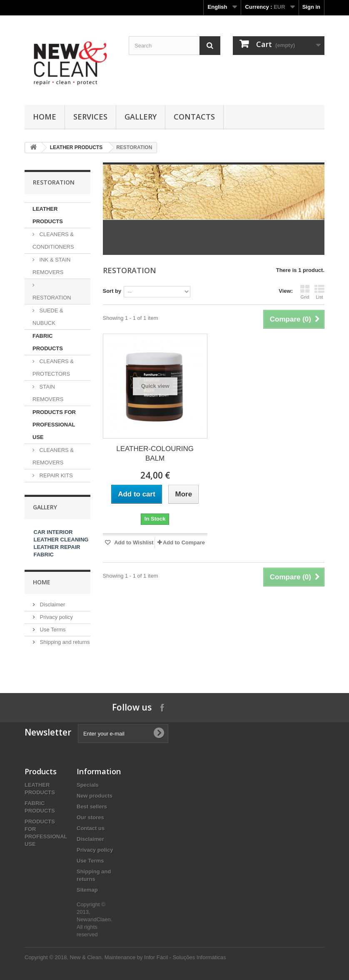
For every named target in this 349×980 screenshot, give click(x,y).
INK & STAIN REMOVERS (52, 266)
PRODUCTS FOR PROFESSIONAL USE (54, 425)
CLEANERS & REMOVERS (53, 456)
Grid (305, 292)
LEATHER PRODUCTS (76, 147)
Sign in (311, 7)
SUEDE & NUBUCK (48, 317)
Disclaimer (52, 605)
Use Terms (52, 630)
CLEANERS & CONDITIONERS (53, 241)
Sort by (112, 291)
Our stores (90, 817)
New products (95, 796)
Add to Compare (184, 542)
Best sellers (92, 807)
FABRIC (44, 555)
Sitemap (87, 890)
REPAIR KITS (55, 475)
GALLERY (141, 117)
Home (45, 117)
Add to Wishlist (133, 542)
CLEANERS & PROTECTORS (53, 368)
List (319, 292)
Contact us (91, 828)
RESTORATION (52, 298)
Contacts (194, 117)
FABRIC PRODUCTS (48, 342)
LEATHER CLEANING (61, 540)
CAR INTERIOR (53, 532)
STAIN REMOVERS (48, 393)
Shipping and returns (64, 642)
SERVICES (90, 117)
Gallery (45, 507)
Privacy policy (56, 617)
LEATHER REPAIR (57, 547)
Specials (88, 785)
